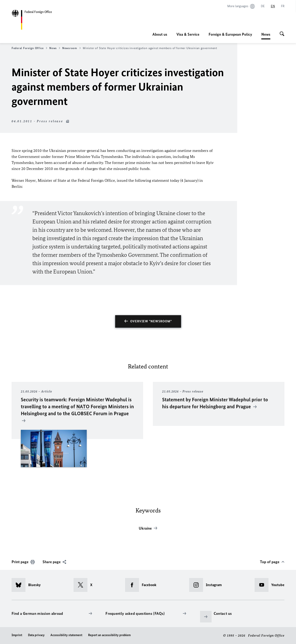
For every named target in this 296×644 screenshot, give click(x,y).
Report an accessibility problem (109, 635)
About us (160, 34)
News (266, 34)
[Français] (283, 6)
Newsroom (71, 48)
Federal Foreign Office (29, 48)
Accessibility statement (66, 635)
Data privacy (36, 635)
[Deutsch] (263, 6)
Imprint (17, 635)
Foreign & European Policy (230, 34)
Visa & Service (188, 34)
